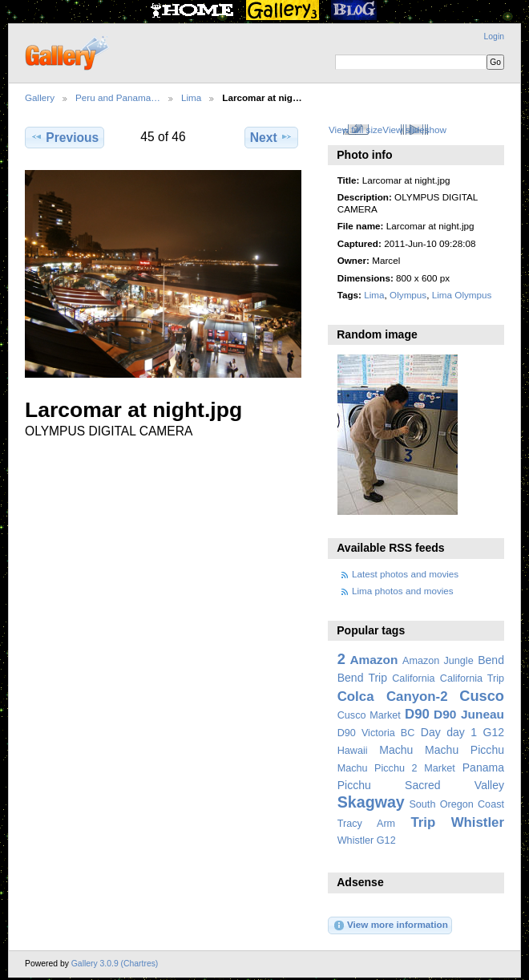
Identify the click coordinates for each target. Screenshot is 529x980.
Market (440, 768)
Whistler (478, 822)
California (413, 678)
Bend (491, 660)
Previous (65, 137)
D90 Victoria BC (376, 733)
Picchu (354, 785)
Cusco (482, 696)
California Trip (472, 678)
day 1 (462, 732)
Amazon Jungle (438, 661)
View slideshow (414, 130)
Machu (396, 750)
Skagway (371, 802)
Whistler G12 (367, 840)
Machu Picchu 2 (378, 768)
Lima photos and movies (403, 591)
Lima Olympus (462, 295)
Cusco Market (369, 715)
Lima (191, 97)
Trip (423, 822)
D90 (417, 714)
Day (431, 732)
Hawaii (353, 751)
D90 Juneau (469, 714)
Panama (483, 767)
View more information (390, 925)
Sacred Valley (454, 785)
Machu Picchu (464, 750)
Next (271, 137)
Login (494, 36)
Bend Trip (362, 678)
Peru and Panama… (118, 97)
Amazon (374, 660)
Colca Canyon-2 (393, 697)
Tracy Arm (366, 824)
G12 (493, 732)
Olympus (408, 295)
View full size (355, 130)
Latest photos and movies (405, 574)
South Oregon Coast (456, 804)
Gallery (40, 97)
